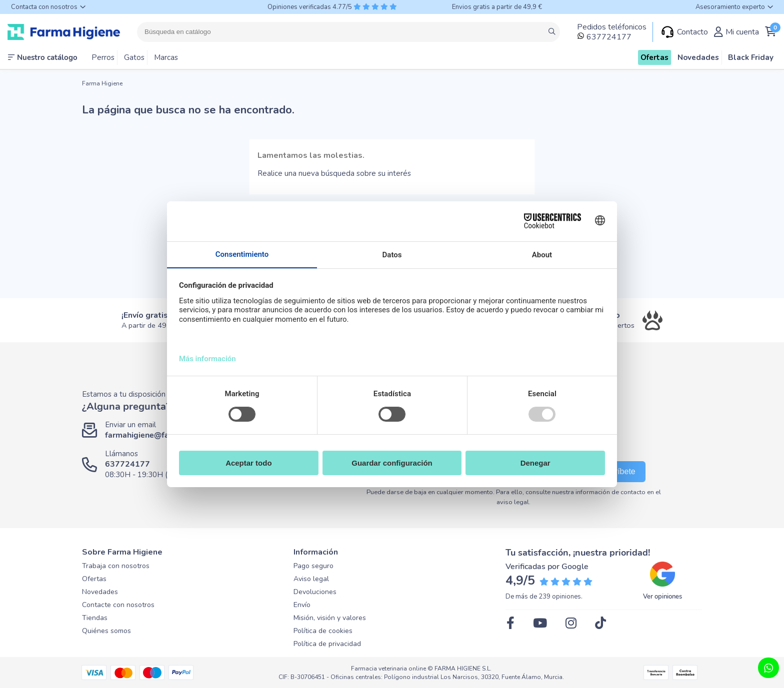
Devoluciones (315, 592)
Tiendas (95, 618)
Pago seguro (313, 566)
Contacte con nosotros (118, 605)
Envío (302, 605)
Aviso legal (311, 579)
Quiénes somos (106, 631)
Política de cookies (323, 631)
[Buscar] (348, 32)
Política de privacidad (327, 644)
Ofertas (94, 579)
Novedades (100, 592)
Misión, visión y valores (330, 618)
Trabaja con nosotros (116, 566)
